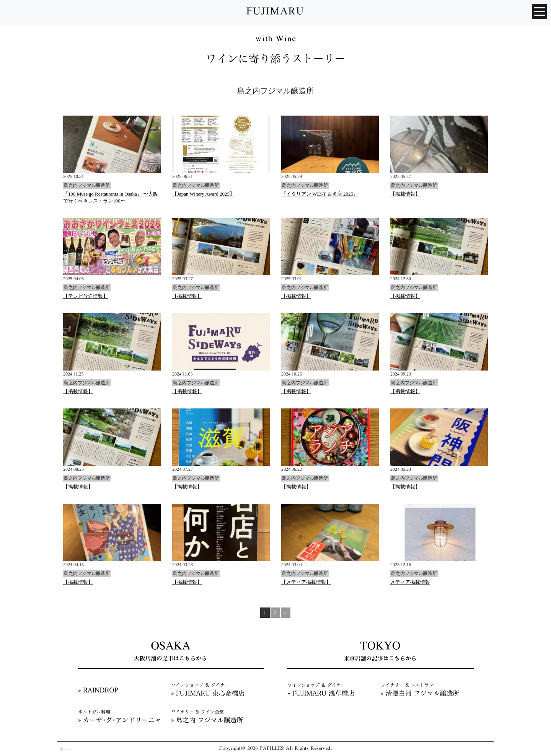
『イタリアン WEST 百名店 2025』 (320, 194)
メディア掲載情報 (410, 582)
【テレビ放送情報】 (86, 296)
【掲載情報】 (405, 194)
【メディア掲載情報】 (306, 582)
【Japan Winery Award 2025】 (203, 194)
